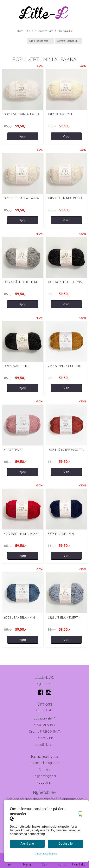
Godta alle (66, 844)
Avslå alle (27, 844)
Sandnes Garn (44, 31)
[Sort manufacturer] (41, 41)
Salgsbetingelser (45, 776)
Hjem (20, 31)
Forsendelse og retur (45, 763)
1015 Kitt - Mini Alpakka (21, 198)
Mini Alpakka (64, 31)
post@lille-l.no (45, 745)
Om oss (44, 769)
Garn (29, 31)
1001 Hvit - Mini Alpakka (22, 114)
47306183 (47, 738)
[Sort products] (69, 41)
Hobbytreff (44, 782)
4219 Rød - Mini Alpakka (22, 534)
